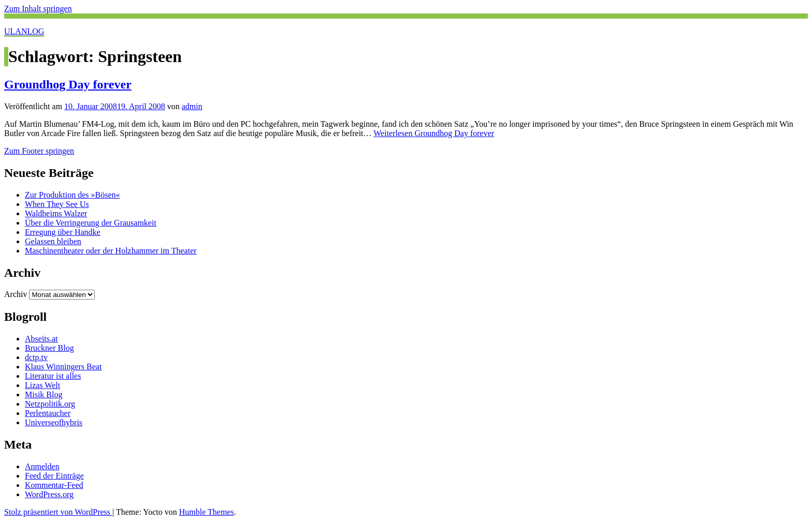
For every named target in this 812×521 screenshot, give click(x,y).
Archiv (16, 294)
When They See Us (57, 204)
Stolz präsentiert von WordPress (58, 512)
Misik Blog (44, 395)
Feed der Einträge (54, 476)
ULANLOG (24, 31)
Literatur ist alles (53, 376)
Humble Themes (207, 512)
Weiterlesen (434, 133)
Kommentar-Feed (54, 485)
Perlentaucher (48, 413)
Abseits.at (41, 339)
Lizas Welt (42, 385)
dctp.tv (36, 357)
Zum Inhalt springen (38, 9)
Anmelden (42, 466)
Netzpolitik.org (50, 404)
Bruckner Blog (49, 348)
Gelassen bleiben (53, 241)
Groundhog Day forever (68, 84)
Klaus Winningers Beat (63, 367)
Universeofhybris (54, 422)
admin (192, 106)
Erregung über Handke (63, 232)
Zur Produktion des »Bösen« (72, 195)
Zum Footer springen (39, 151)
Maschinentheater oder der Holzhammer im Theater (111, 251)
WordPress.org (49, 494)
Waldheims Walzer (56, 213)
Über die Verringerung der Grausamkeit (91, 223)
